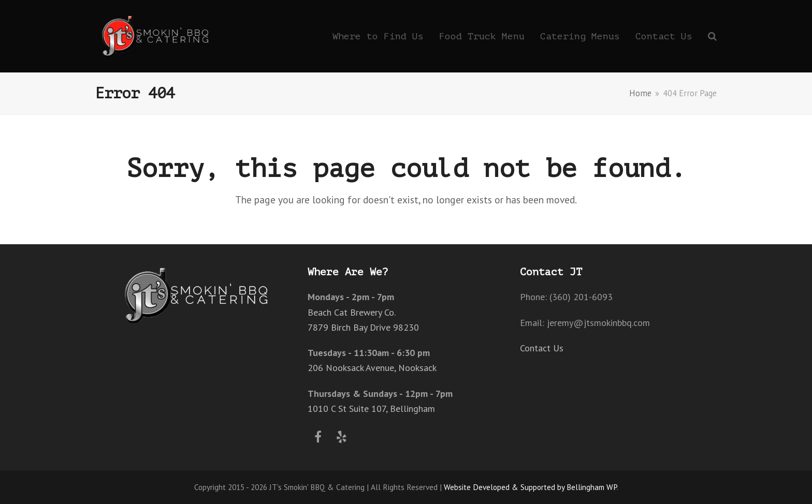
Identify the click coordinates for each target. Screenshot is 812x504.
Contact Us (542, 348)
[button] (712, 36)
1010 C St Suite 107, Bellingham (371, 409)
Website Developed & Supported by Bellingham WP (530, 487)
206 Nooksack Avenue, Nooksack (372, 368)
